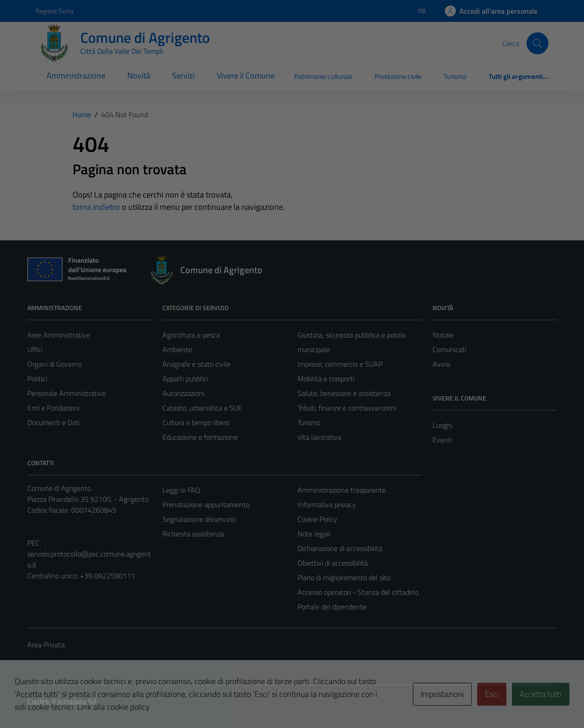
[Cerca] (537, 43)
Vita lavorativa (319, 437)
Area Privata (46, 645)
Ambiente (177, 349)
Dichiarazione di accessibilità (340, 548)
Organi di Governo (55, 364)
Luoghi (443, 425)
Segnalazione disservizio (199, 519)
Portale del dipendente (332, 607)
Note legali (314, 534)
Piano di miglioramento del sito (344, 577)
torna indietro (96, 207)
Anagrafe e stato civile (196, 364)
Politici (37, 379)
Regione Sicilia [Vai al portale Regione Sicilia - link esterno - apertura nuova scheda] (55, 11)
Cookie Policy (317, 519)
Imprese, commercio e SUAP (340, 364)
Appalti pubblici (185, 379)
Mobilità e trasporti (326, 379)
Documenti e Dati (54, 422)
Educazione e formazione (200, 437)
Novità (139, 75)
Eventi (442, 440)
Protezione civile (398, 76)
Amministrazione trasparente (342, 490)
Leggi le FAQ (181, 490)
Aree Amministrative (59, 335)
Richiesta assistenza (193, 534)
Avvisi (441, 364)
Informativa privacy (327, 504)
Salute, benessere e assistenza (344, 393)
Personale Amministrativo (67, 393)
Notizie (443, 335)
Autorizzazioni (183, 393)
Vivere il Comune (246, 75)
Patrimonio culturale (323, 76)
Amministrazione (76, 75)
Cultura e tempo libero (196, 422)
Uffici (35, 349)
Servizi (183, 75)
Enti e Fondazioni (53, 408)
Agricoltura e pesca (191, 335)
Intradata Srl (77, 702)
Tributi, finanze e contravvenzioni (347, 408)
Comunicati (449, 349)
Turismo (455, 76)
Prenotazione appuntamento (206, 504)
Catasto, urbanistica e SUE (202, 408)
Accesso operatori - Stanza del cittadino (358, 592)
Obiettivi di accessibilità (333, 563)
